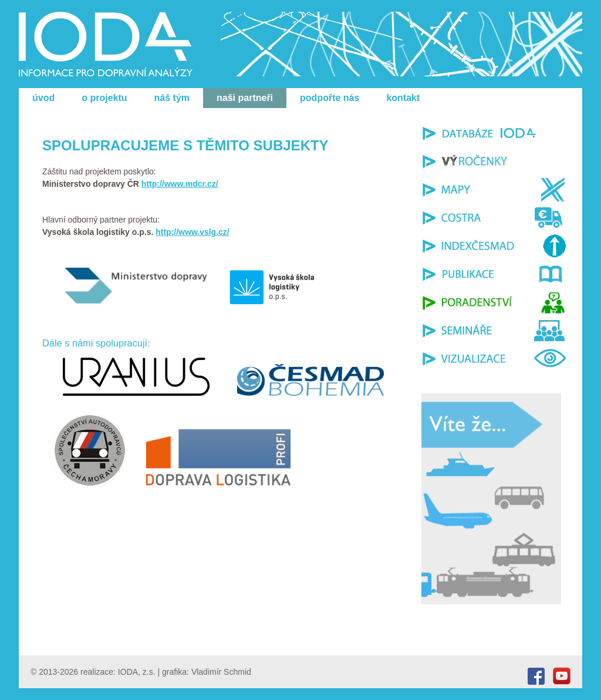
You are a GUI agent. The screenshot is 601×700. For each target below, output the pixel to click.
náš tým (172, 98)
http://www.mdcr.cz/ (180, 184)
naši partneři (245, 98)
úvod (43, 98)
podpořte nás (330, 98)
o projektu (104, 98)
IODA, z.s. (137, 672)
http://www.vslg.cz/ (193, 232)
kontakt (403, 98)
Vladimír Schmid (221, 672)
